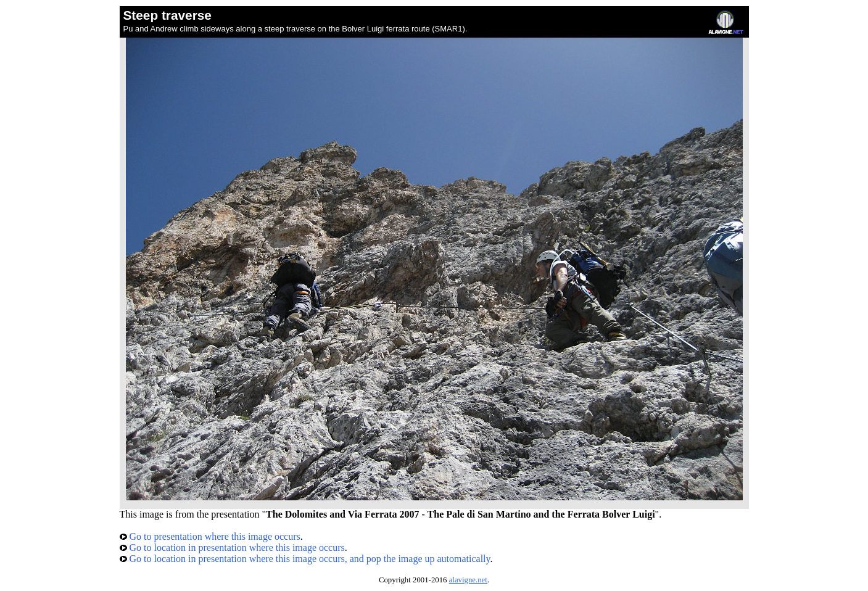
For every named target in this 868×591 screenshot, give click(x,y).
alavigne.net (468, 580)
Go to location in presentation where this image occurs (232, 548)
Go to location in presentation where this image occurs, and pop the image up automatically (305, 559)
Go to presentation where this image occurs (210, 536)
